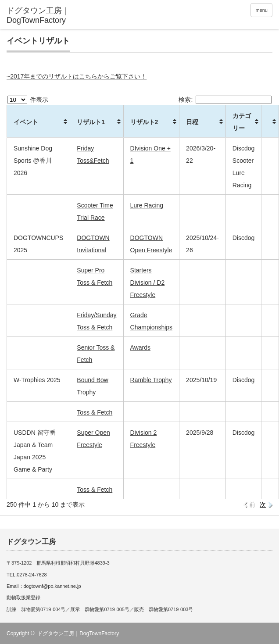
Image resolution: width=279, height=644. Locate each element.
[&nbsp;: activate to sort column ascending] (270, 122)
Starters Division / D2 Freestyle (148, 283)
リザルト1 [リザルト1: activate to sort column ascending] (91, 122)
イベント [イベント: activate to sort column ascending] (26, 122)
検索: (225, 100)
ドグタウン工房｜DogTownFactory (78, 633)
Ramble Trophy (151, 380)
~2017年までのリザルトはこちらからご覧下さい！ (77, 76)
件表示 (28, 100)
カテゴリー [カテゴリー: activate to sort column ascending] (242, 122)
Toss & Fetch (95, 412)
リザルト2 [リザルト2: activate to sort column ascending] (144, 122)
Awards (140, 347)
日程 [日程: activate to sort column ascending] (192, 122)
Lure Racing (147, 205)
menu (261, 10)
